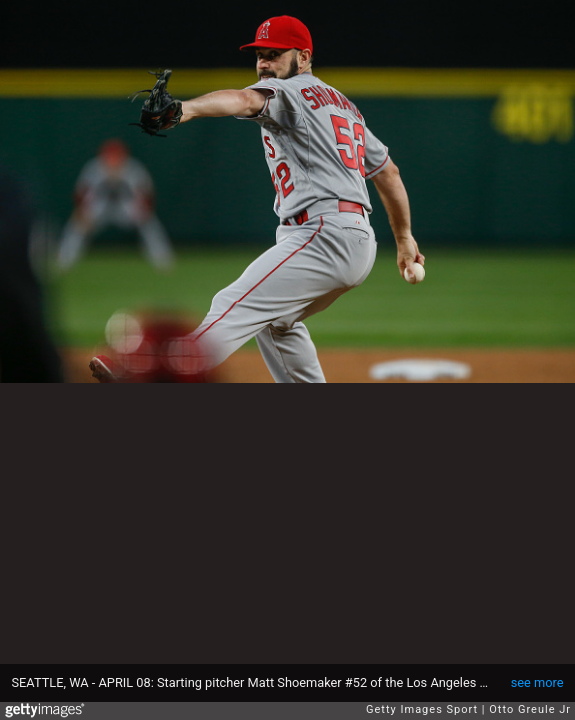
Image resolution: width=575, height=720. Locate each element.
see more (537, 682)
